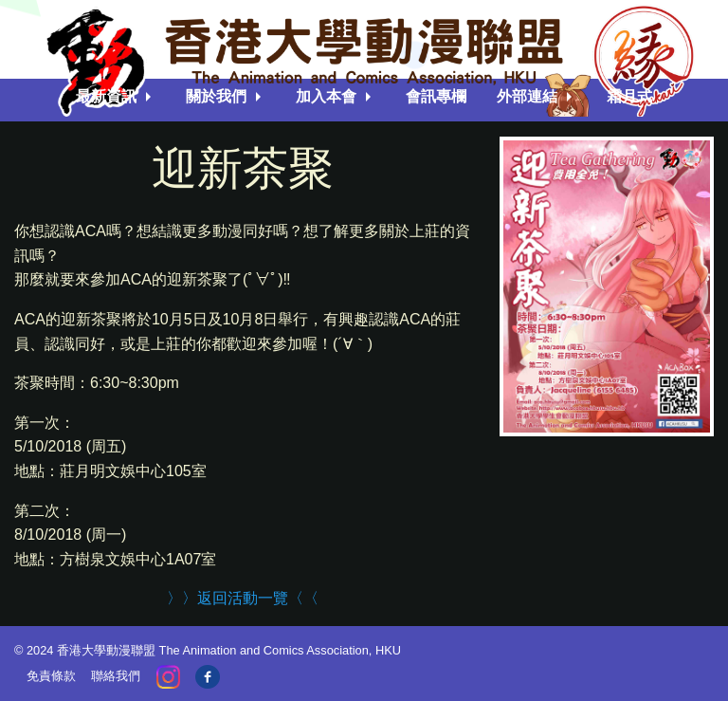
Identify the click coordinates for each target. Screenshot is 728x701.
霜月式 (629, 96)
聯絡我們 (116, 676)
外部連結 (527, 96)
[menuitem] (116, 97)
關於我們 (216, 96)
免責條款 (51, 676)
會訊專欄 (436, 96)
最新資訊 (106, 96)
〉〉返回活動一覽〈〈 (243, 598)
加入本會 (326, 96)
